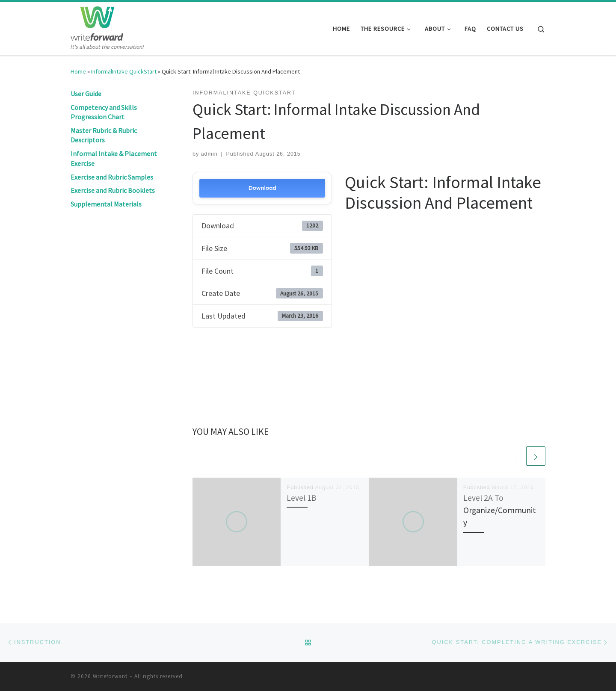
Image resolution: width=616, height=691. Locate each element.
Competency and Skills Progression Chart (104, 112)
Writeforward (110, 676)
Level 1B (302, 498)
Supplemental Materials (106, 204)
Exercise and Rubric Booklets (113, 190)
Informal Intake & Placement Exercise (114, 158)
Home (78, 71)
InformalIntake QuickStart (124, 71)
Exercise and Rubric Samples (112, 177)
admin (209, 154)
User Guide (86, 94)
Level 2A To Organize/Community (500, 510)
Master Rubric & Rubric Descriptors (104, 135)
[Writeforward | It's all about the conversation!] (97, 22)
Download (262, 188)
